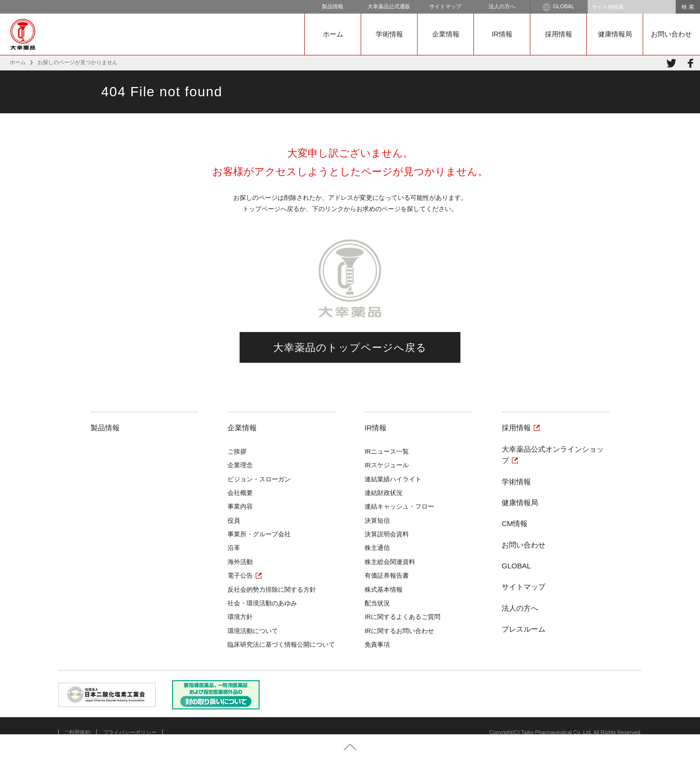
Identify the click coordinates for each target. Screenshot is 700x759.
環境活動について (253, 631)
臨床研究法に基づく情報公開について (281, 644)
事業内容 (240, 506)
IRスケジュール (387, 465)
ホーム (333, 34)
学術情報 (389, 34)
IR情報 (502, 34)
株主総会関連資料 (390, 562)
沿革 (234, 548)
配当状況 (377, 603)
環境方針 (240, 617)
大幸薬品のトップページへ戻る (350, 347)
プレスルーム (524, 629)
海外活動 (240, 562)
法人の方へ (502, 6)
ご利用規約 (77, 732)
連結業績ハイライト (393, 479)
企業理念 (240, 465)
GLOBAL (558, 7)
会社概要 (240, 493)
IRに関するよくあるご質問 (402, 617)
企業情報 (446, 34)
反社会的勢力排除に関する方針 (272, 590)
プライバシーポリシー (130, 732)
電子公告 (240, 575)
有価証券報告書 (387, 575)
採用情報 (559, 34)
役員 (234, 521)
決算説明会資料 (387, 534)
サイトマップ (445, 6)
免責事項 (377, 644)
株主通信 (377, 548)
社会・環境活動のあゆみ (262, 603)
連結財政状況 (384, 493)
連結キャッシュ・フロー (399, 506)
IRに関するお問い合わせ (399, 631)
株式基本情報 (384, 590)
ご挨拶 (237, 451)
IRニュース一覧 (387, 451)
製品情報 (332, 6)
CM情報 (515, 523)
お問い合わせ (671, 34)
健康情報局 (615, 34)
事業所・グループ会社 (259, 534)
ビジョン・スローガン (259, 479)
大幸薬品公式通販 (389, 6)
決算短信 (377, 521)
